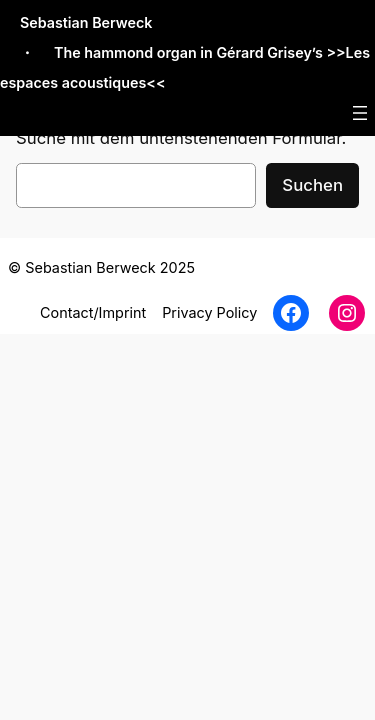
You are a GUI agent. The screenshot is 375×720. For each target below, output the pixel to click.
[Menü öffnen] (360, 113)
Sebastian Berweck (86, 22)
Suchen (312, 185)
